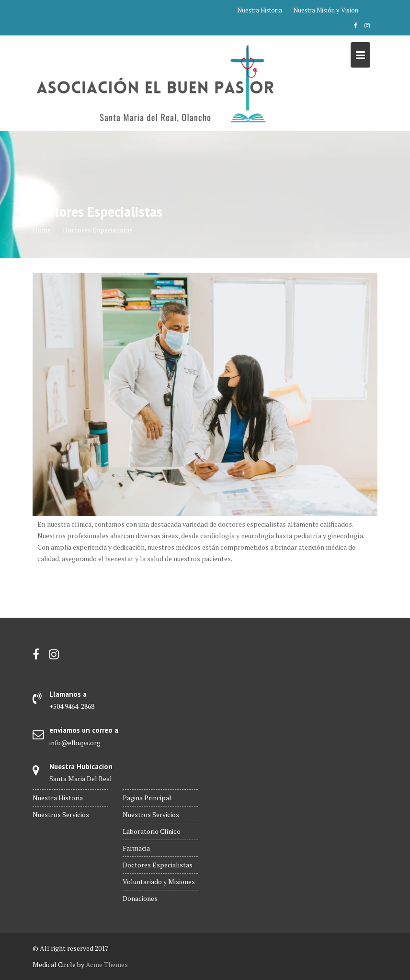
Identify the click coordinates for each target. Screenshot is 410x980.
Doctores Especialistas (158, 865)
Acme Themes (107, 964)
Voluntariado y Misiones (159, 882)
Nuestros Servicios (61, 814)
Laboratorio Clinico (152, 831)
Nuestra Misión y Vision (326, 10)
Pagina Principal (147, 798)
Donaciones (140, 898)
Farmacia (136, 848)
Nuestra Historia (260, 10)
